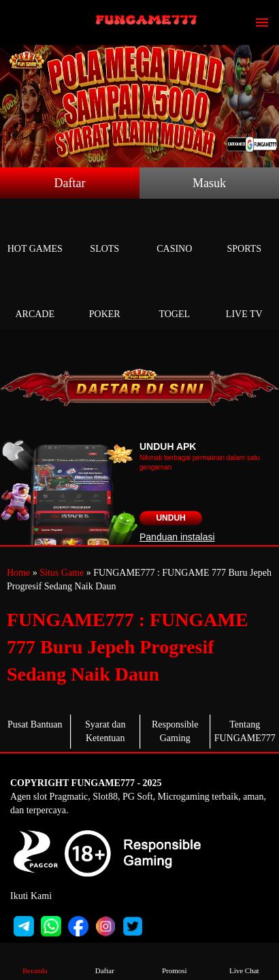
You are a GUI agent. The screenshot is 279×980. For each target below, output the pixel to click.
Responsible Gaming (175, 731)
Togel (175, 298)
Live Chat (244, 961)
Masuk (209, 183)
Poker (105, 298)
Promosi (174, 961)
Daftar (70, 183)
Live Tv (245, 298)
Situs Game (62, 573)
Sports (245, 233)
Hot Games (35, 233)
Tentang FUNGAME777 (245, 731)
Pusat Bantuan (35, 724)
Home (18, 573)
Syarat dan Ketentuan (105, 731)
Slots (105, 233)
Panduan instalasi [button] (177, 537)
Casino (175, 233)
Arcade (35, 298)
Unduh (170, 518)
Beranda (35, 961)
